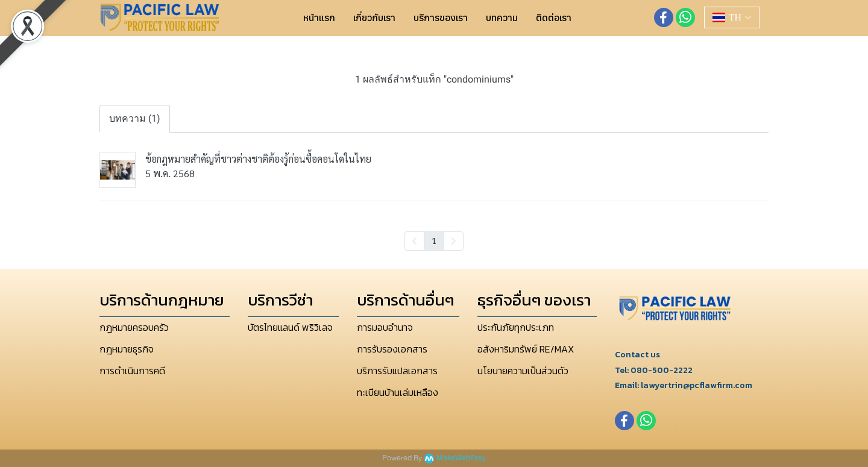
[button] (732, 17)
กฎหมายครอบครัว (134, 327)
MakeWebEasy (461, 458)
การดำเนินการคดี (132, 371)
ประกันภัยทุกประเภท (516, 327)
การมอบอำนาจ (385, 327)
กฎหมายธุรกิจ (127, 349)
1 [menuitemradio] (434, 240)
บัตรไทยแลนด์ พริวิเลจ (290, 327)
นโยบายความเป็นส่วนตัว (523, 371)
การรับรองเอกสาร (392, 349)
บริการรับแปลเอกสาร (397, 371)
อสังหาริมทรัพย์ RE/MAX (526, 349)
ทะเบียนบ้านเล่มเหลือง (398, 392)
